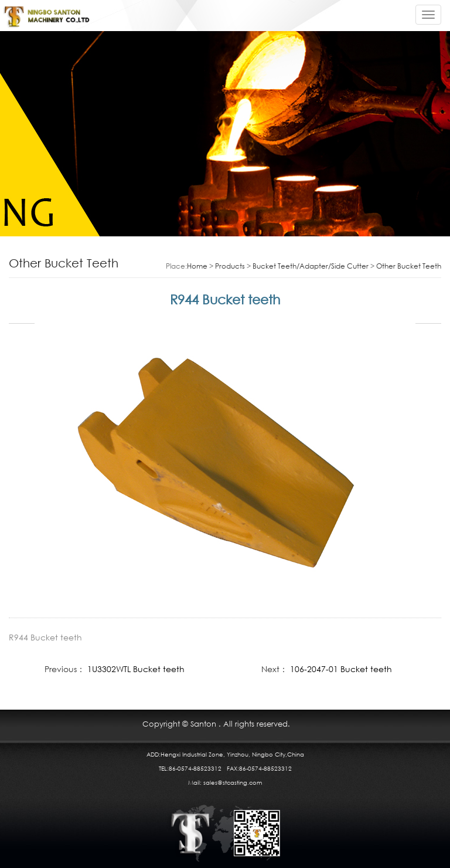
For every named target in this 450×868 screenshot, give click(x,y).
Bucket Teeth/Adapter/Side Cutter (311, 266)
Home (197, 266)
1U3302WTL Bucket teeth (136, 669)
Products (230, 266)
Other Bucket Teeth (409, 266)
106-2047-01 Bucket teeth (341, 669)
